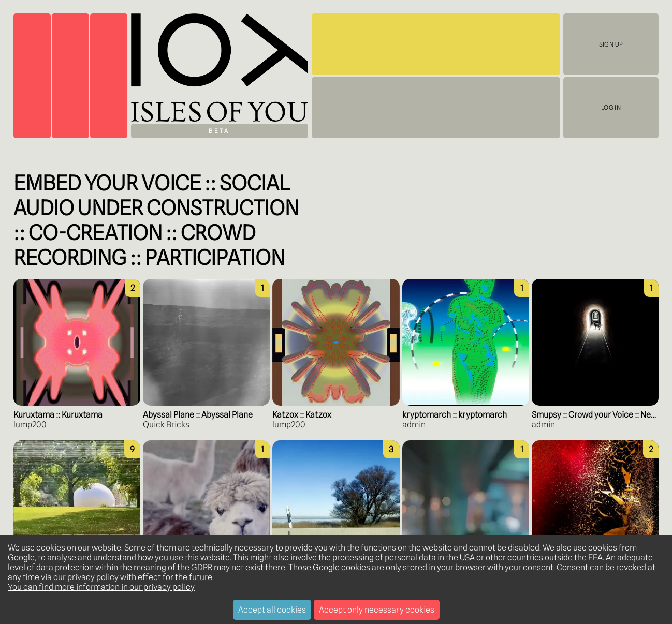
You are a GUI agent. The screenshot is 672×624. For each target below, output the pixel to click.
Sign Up (611, 44)
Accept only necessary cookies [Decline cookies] (377, 610)
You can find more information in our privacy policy (101, 587)
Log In (611, 108)
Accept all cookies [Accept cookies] (272, 610)
